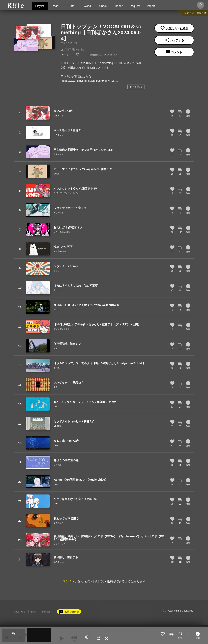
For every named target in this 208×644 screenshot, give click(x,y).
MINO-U (57, 426)
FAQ (34, 612)
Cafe (71, 6)
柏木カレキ (59, 116)
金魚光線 (58, 465)
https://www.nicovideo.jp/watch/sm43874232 (88, 81)
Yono (56, 310)
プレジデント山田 (62, 329)
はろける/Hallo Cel (62, 232)
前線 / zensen (60, 251)
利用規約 (46, 612)
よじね (57, 290)
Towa (56, 445)
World (87, 6)
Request (135, 6)
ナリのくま (59, 213)
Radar (56, 6)
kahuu (56, 484)
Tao (55, 407)
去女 (56, 387)
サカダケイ (59, 135)
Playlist (40, 6)
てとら (57, 271)
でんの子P (58, 523)
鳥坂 (56, 348)
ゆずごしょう (60, 544)
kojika (56, 174)
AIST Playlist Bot (73, 50)
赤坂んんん (59, 154)
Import (151, 6)
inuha (56, 504)
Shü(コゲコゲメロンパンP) (66, 193)
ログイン (189, 13)
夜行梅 (57, 368)
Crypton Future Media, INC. (180, 611)
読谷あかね (59, 562)
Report (119, 6)
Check (103, 6)
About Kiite (20, 612)
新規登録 (201, 13)
